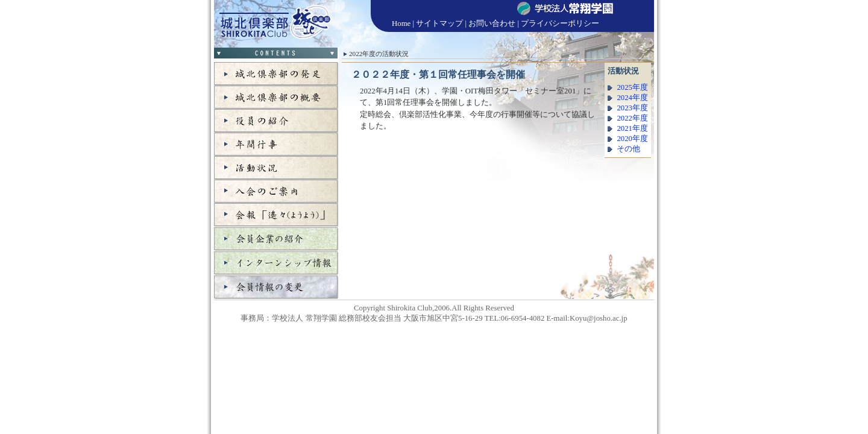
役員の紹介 (276, 121)
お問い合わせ (492, 24)
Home (401, 24)
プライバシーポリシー (560, 24)
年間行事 (276, 144)
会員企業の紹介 (276, 239)
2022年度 (632, 118)
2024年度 (632, 98)
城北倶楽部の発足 (276, 74)
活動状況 (276, 168)
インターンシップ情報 (276, 263)
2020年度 (632, 139)
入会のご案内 (276, 191)
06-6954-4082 (523, 318)
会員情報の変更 (276, 287)
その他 (628, 149)
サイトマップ (439, 24)
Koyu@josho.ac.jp (599, 318)
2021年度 (632, 128)
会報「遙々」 (276, 215)
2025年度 (632, 87)
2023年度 (632, 108)
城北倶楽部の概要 (276, 97)
